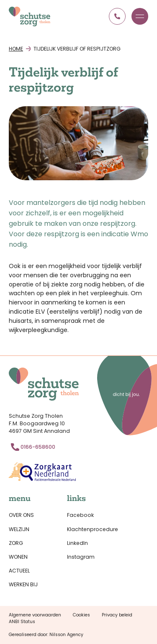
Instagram (81, 557)
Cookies (81, 615)
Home (16, 49)
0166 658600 (117, 16)
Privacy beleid (117, 615)
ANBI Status (22, 622)
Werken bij (23, 584)
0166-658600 (38, 447)
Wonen (18, 557)
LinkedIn (77, 543)
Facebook (80, 515)
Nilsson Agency (66, 635)
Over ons (21, 515)
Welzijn (19, 529)
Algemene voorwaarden (35, 615)
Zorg (16, 543)
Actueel (19, 571)
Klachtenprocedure (93, 529)
